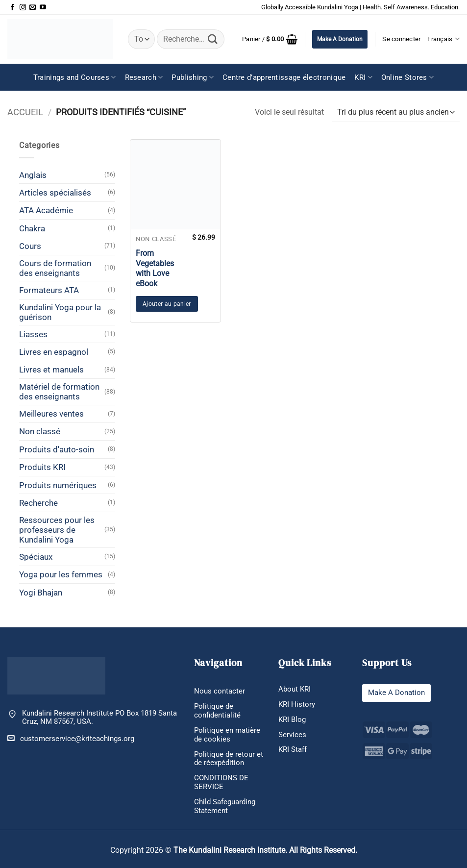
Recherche (38, 503)
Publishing (193, 77)
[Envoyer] (213, 39)
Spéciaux (36, 557)
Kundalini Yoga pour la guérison (60, 312)
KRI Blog (292, 719)
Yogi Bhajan (41, 593)
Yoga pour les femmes (61, 574)
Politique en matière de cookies (227, 735)
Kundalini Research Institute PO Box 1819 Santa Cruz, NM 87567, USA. (99, 718)
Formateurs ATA (49, 290)
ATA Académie (46, 210)
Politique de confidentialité (217, 711)
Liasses (33, 334)
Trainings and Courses (75, 77)
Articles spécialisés (55, 193)
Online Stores (407, 77)
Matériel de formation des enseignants (59, 392)
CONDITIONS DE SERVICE (221, 782)
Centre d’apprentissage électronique (284, 77)
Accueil (25, 112)
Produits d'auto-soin (57, 449)
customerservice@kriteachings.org (71, 738)
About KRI (295, 689)
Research (144, 77)
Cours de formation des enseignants (55, 268)
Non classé (40, 431)
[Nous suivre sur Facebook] (12, 8)
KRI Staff (293, 749)
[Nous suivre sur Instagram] (23, 8)
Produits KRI (42, 467)
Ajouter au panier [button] (167, 304)
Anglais (33, 175)
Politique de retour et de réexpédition (229, 759)
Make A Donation (340, 39)
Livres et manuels (51, 370)
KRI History (297, 704)
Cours (30, 246)
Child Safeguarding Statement (225, 806)
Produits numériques (58, 485)
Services (292, 735)
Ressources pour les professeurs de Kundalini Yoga (57, 530)
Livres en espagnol (54, 352)
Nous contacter (220, 691)
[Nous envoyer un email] (33, 8)
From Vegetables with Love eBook (155, 268)
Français (443, 39)
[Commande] (396, 112)
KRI (363, 77)
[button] (270, 39)
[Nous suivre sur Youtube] (43, 8)
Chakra (32, 228)
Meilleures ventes (51, 414)
